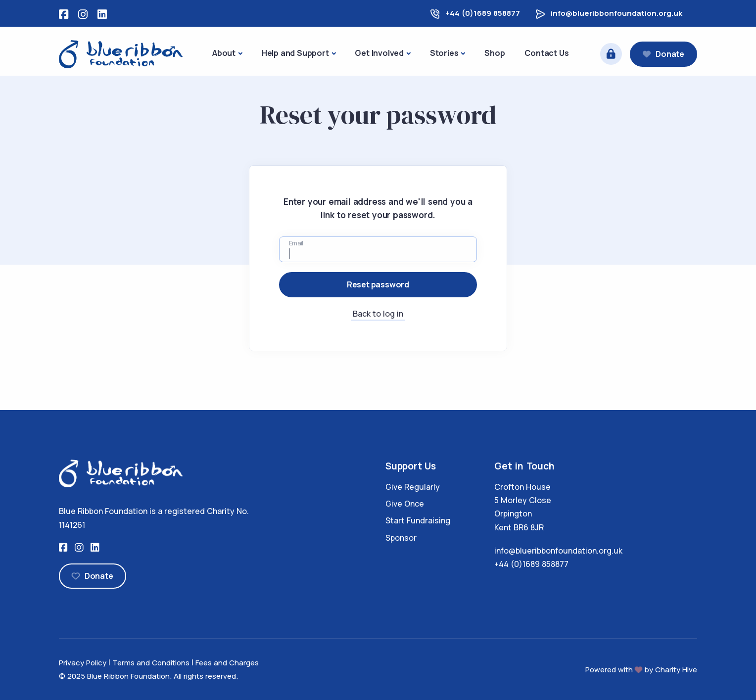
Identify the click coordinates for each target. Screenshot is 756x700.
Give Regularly (413, 487)
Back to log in (378, 314)
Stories (444, 53)
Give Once (405, 504)
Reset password (378, 284)
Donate (663, 54)
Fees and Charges (227, 663)
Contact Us (546, 53)
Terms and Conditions (151, 663)
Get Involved (379, 53)
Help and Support (295, 53)
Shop (495, 53)
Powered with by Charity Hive (641, 670)
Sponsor (401, 538)
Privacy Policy (83, 663)
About (224, 53)
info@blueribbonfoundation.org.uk (616, 13)
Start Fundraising (418, 520)
